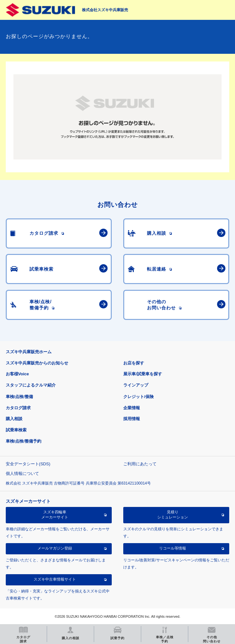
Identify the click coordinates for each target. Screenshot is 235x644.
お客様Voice (17, 374)
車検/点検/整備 (19, 397)
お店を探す (134, 363)
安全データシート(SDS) (28, 464)
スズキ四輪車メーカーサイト (55, 515)
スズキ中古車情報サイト (55, 579)
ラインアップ (136, 385)
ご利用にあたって (140, 464)
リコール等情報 (173, 548)
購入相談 (14, 419)
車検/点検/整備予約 (24, 441)
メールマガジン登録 (55, 548)
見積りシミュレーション (173, 515)
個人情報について (22, 473)
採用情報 (132, 419)
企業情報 (132, 408)
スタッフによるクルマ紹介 (31, 385)
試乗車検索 (16, 430)
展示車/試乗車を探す (143, 374)
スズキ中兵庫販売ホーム (29, 352)
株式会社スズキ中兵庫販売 (105, 10)
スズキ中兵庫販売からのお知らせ (37, 363)
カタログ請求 (18, 408)
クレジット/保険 (138, 397)
